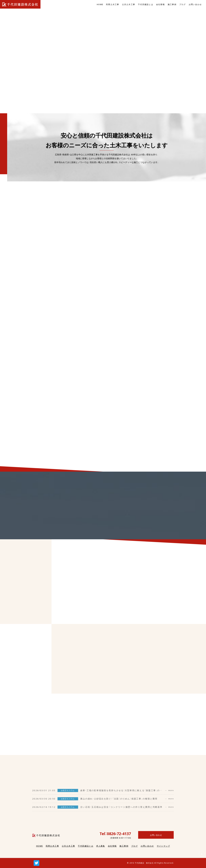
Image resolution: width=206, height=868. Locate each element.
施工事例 (124, 846)
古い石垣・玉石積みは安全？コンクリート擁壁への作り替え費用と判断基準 (121, 807)
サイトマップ (163, 846)
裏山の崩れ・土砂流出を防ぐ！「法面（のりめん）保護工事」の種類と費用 (119, 799)
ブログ (134, 846)
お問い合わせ (147, 846)
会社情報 (112, 846)
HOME (39, 846)
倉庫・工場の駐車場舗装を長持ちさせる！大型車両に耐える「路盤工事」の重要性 (124, 790)
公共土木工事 (68, 846)
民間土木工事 (52, 846)
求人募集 (101, 846)
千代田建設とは (86, 846)
